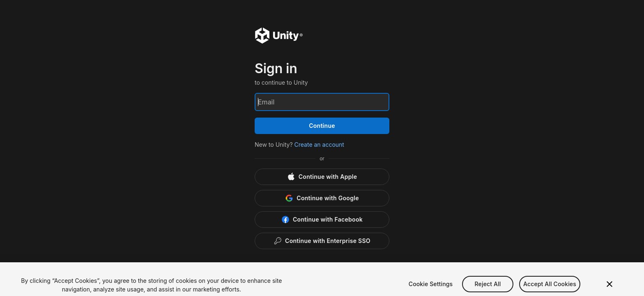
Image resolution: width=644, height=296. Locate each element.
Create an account (319, 145)
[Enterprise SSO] (322, 241)
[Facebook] (322, 220)
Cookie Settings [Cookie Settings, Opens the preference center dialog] (431, 290)
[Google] (322, 198)
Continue (322, 126)
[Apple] (322, 177)
